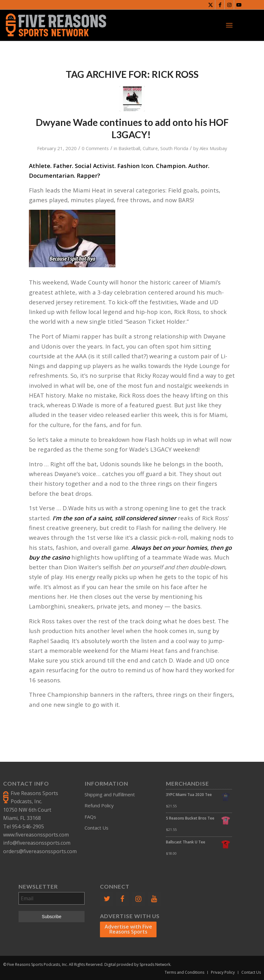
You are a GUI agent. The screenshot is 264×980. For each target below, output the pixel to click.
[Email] (52, 898)
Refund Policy (99, 805)
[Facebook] (123, 899)
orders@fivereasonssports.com (40, 851)
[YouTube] (154, 899)
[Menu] (229, 25)
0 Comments (95, 148)
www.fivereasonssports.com (36, 835)
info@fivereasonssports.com (37, 843)
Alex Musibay (213, 148)
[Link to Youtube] (239, 5)
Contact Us (96, 828)
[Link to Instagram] (229, 5)
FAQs (90, 817)
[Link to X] (210, 5)
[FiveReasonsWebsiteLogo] (56, 25)
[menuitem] (229, 25)
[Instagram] (138, 899)
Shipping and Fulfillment (110, 794)
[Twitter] (107, 899)
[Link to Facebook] (220, 5)
